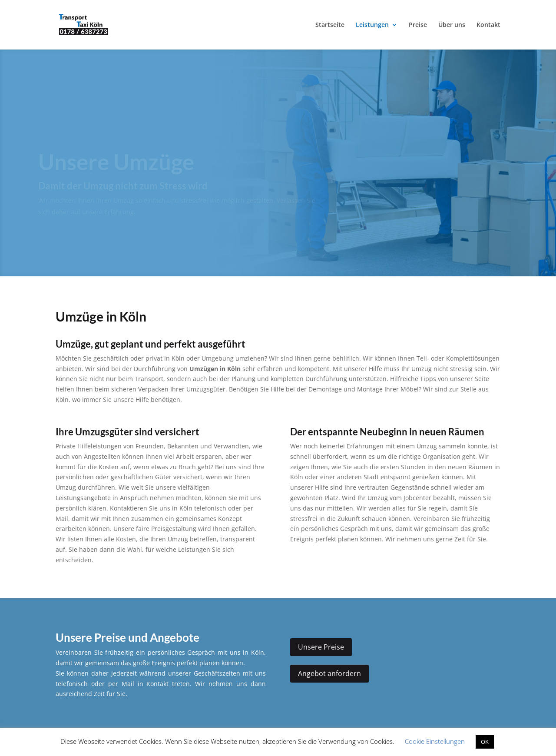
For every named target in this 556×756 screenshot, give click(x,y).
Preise (418, 25)
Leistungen (372, 25)
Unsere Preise (321, 647)
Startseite (330, 25)
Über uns (452, 25)
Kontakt (488, 25)
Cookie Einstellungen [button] (435, 741)
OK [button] (485, 742)
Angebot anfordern (329, 673)
